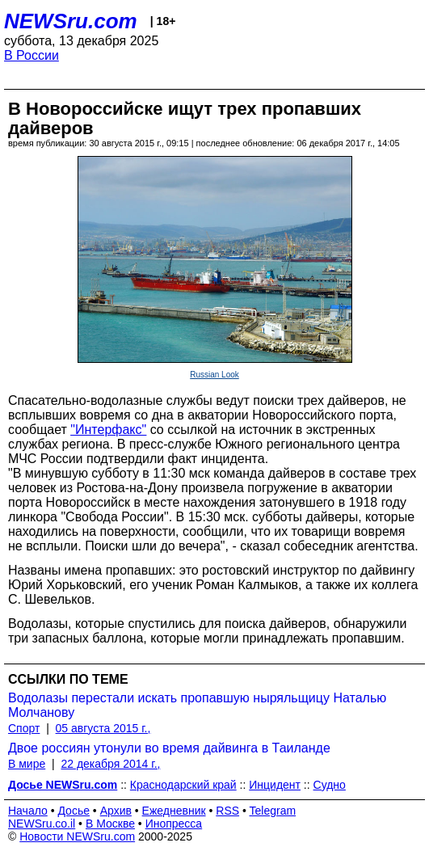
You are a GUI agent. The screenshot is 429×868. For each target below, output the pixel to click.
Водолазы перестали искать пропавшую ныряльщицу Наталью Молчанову (197, 705)
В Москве (110, 824)
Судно (330, 785)
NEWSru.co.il (42, 824)
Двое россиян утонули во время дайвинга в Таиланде (169, 748)
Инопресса (174, 824)
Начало (28, 811)
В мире (27, 764)
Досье (74, 811)
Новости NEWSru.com (77, 836)
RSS (227, 811)
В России (32, 55)
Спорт (24, 728)
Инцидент (275, 785)
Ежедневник (174, 811)
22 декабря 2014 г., (110, 764)
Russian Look (214, 375)
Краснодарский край (183, 785)
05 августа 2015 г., (103, 728)
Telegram (273, 811)
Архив (116, 811)
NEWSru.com (71, 21)
